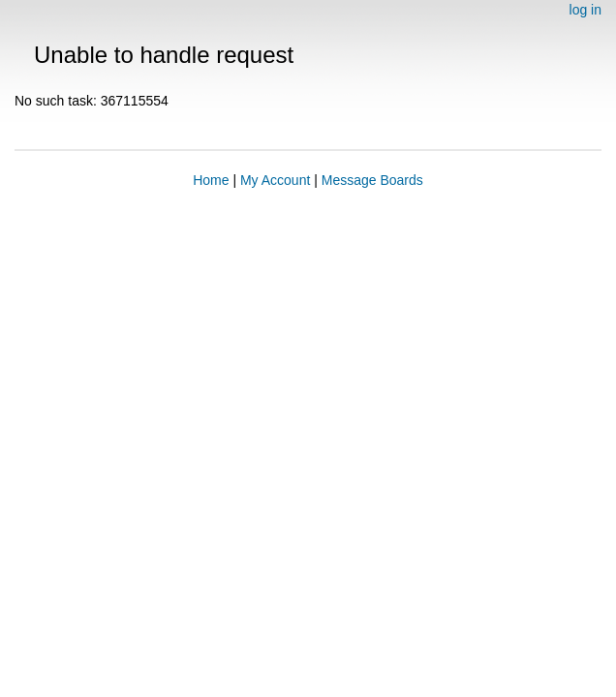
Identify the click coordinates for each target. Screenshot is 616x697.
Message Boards (372, 180)
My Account (275, 180)
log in (585, 10)
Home (211, 180)
